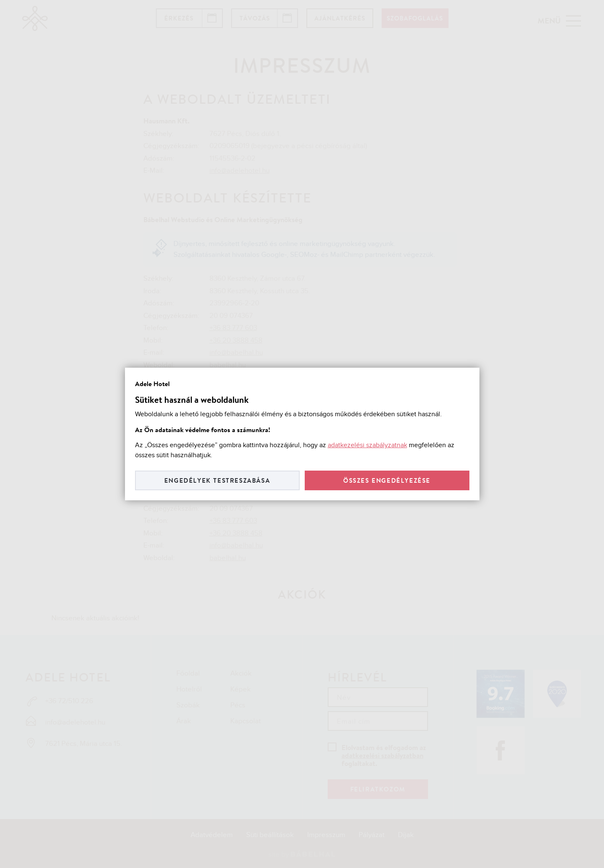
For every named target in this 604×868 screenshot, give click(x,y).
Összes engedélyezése (387, 480)
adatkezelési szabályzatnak (367, 445)
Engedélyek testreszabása (217, 480)
